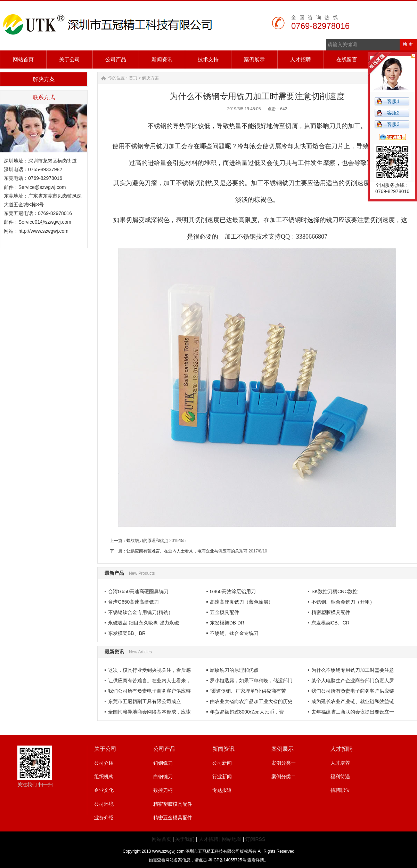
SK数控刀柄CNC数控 (334, 591)
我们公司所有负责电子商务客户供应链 (149, 691)
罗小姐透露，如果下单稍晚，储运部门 (251, 680)
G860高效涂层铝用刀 (233, 591)
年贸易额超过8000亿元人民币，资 (247, 712)
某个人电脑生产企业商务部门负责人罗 (353, 680)
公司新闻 (222, 763)
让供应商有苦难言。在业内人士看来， (149, 680)
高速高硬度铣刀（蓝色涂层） (242, 602)
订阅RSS (255, 839)
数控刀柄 (163, 790)
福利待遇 (340, 777)
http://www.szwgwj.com (43, 231)
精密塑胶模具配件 (331, 612)
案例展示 (283, 749)
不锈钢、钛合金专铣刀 (234, 633)
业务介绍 (104, 818)
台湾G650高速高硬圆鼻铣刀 (138, 591)
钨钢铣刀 (163, 763)
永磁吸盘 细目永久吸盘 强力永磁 (144, 623)
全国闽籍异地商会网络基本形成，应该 (149, 712)
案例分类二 (284, 777)
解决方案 (150, 78)
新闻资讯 (223, 749)
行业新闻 (222, 777)
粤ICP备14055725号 (228, 860)
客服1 (393, 101)
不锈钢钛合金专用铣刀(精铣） (141, 612)
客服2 (393, 113)
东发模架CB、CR (330, 623)
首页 (133, 78)
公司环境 (104, 804)
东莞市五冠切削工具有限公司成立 (145, 701)
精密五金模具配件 (173, 818)
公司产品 (164, 749)
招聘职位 (340, 790)
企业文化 (104, 790)
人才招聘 (342, 749)
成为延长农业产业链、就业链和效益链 (353, 701)
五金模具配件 (224, 612)
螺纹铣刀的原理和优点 (147, 541)
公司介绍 (104, 763)
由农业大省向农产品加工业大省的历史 (251, 701)
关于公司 (105, 749)
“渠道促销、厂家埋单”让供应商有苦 (248, 691)
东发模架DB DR (227, 623)
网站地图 (232, 839)
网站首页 (162, 839)
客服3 (393, 124)
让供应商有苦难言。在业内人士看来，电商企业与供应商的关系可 (187, 551)
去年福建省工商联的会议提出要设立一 (353, 712)
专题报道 (222, 790)
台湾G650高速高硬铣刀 (133, 602)
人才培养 (340, 763)
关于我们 (185, 839)
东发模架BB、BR (127, 633)
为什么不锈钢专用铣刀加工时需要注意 (353, 670)
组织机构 (104, 777)
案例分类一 (284, 763)
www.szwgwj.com (168, 851)
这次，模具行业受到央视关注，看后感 (149, 670)
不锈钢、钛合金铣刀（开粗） (343, 602)
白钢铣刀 (163, 777)
